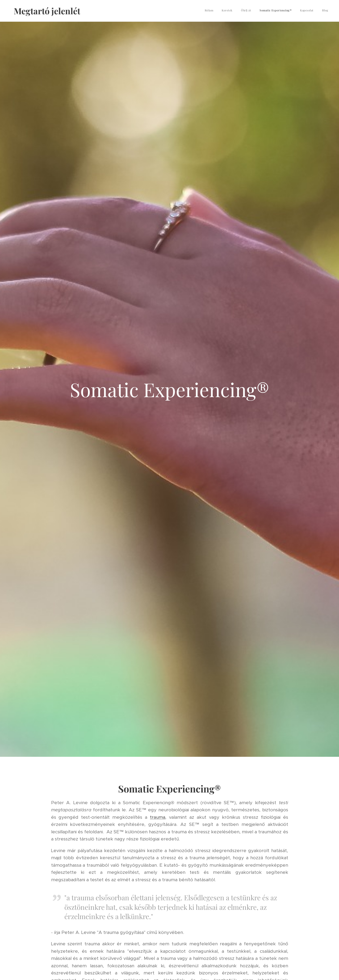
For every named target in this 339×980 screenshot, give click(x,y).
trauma (158, 817)
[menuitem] (287, 11)
